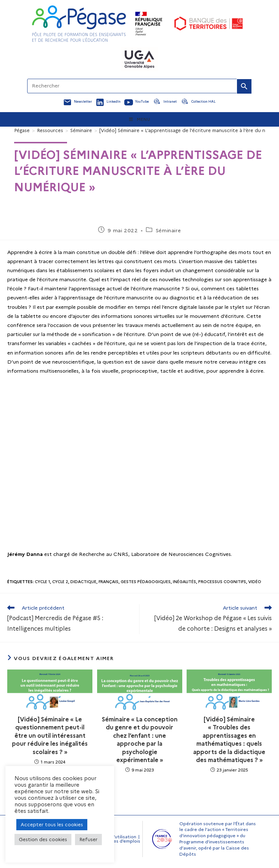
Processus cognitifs (222, 582)
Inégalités (184, 582)
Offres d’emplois (122, 841)
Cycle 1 (42, 582)
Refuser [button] (88, 839)
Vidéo (255, 582)
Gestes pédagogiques (146, 582)
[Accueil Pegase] (79, 24)
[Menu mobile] (140, 119)
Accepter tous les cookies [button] (52, 824)
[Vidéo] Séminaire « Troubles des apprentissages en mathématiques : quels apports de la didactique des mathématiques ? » (229, 740)
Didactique (83, 582)
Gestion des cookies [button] (43, 839)
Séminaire (168, 230)
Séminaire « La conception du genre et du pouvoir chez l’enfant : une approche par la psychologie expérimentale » (140, 740)
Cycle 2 (60, 582)
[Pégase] (22, 130)
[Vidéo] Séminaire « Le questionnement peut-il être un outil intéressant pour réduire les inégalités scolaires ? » (50, 736)
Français (109, 582)
